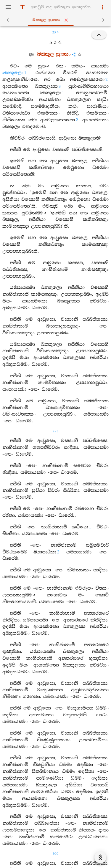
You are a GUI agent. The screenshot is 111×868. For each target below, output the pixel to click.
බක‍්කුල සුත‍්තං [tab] (57, 20)
